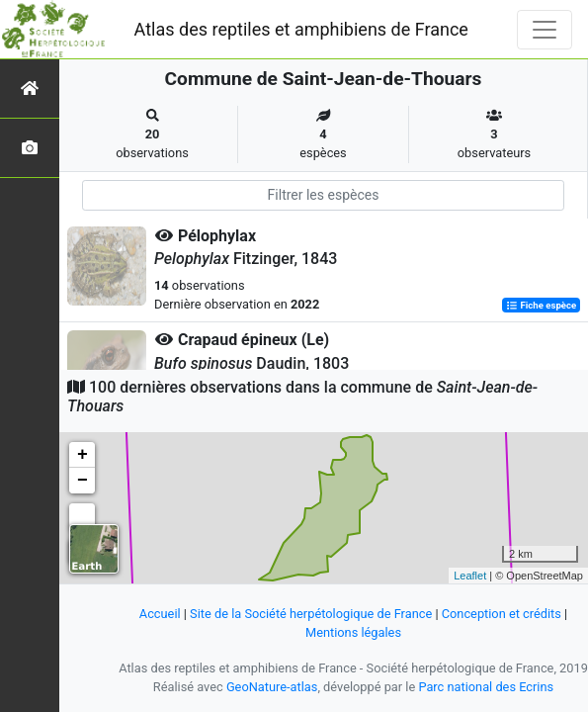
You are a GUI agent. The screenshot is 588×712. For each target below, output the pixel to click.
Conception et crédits (502, 614)
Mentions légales (353, 632)
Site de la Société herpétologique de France (311, 614)
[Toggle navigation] (545, 30)
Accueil (160, 614)
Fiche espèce (541, 305)
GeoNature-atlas (272, 687)
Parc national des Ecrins (486, 687)
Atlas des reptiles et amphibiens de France (301, 29)
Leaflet (470, 576)
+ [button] (83, 455)
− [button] (83, 481)
